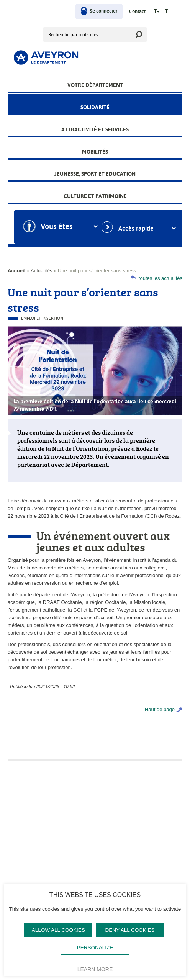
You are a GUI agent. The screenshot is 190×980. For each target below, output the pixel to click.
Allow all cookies (58, 930)
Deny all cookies (130, 930)
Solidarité (95, 107)
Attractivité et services (95, 129)
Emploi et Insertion (42, 318)
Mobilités (95, 152)
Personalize (95, 948)
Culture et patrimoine (95, 196)
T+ (157, 11)
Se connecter (104, 11)
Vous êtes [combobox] (63, 227)
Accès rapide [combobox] (143, 229)
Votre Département (95, 85)
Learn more (95, 969)
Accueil (16, 271)
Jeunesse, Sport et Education (95, 174)
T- (167, 11)
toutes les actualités (161, 278)
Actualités (41, 271)
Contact (137, 12)
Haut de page (160, 709)
